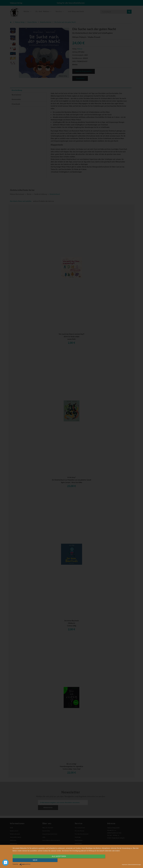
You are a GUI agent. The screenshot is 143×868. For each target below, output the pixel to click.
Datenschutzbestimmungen (134, 865)
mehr (122, 860)
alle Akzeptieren (57, 860)
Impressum (125, 865)
